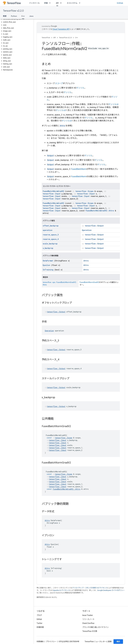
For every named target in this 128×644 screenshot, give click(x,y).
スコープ (59, 83)
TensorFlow (46, 38)
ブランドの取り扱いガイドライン (95, 627)
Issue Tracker (88, 615)
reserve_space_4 (51, 239)
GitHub (120, 3)
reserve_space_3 (51, 235)
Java (31, 16)
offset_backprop (51, 226)
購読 (118, 642)
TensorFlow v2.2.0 (13, 11)
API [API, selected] (57, 3)
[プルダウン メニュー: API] (62, 3)
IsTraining (48, 270)
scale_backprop (50, 244)
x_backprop (48, 248)
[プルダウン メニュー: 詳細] (51, 3)
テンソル (80, 88)
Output (50, 156)
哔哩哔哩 (40, 627)
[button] (16, 19)
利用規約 (40, 642)
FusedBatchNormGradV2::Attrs (100, 211)
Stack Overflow (88, 623)
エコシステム (72, 3)
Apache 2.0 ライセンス (61, 590)
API (55, 38)
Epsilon (46, 265)
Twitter (39, 623)
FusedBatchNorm (79, 169)
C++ (76, 38)
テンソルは (113, 104)
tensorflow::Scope (84, 191)
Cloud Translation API (61, 29)
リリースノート (88, 619)
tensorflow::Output (94, 226)
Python (14, 16)
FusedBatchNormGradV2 (53, 191)
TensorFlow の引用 (90, 631)
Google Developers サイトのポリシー (111, 590)
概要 (5, 16)
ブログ (39, 615)
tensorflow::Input (52, 194)
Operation (87, 230)
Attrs (62, 126)
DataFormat (48, 261)
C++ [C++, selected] (23, 16)
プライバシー (51, 642)
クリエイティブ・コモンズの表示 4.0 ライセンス (90, 588)
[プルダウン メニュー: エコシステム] (80, 3)
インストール (34, 3)
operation (48, 230)
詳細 (46, 3)
